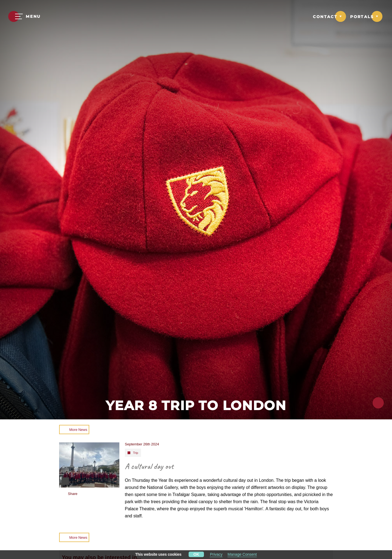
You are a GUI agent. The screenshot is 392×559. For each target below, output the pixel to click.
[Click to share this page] (378, 403)
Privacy (216, 554)
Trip (136, 453)
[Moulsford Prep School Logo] (196, 17)
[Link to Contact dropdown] (329, 16)
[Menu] (24, 16)
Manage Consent (242, 554)
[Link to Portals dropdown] (366, 16)
